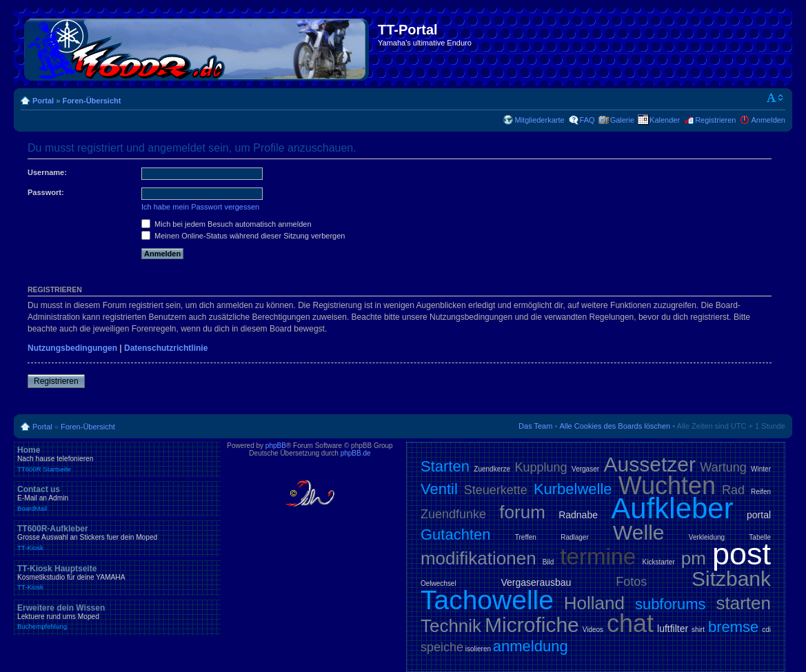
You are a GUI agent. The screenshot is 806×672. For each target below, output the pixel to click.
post (742, 554)
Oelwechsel (439, 583)
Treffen (526, 537)
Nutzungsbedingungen (72, 348)
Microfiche (532, 625)
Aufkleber (672, 508)
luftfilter (673, 629)
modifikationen (478, 558)
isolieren (478, 649)
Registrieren (715, 120)
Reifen (761, 492)
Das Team (535, 426)
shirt (698, 630)
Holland (594, 603)
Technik (451, 626)
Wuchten (667, 486)
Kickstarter (658, 562)
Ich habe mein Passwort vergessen (200, 207)
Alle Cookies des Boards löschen (615, 426)
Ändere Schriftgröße (775, 98)
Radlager (575, 537)
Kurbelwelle (573, 489)
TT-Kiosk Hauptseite (117, 578)
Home (117, 459)
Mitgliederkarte (539, 120)
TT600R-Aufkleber (117, 538)
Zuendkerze (492, 469)
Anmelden (768, 120)
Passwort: (46, 192)
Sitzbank (731, 579)
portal (759, 515)
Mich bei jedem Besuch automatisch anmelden (226, 224)
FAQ (587, 120)
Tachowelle (487, 600)
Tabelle (760, 537)
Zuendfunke (453, 514)
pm (694, 558)
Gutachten (456, 534)
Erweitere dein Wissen (117, 617)
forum (522, 512)
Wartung (723, 467)
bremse (733, 627)
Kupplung (541, 467)
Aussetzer (650, 464)
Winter (761, 469)
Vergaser (585, 469)
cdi (766, 630)
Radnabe (578, 515)
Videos (593, 630)
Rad (733, 490)
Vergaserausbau (536, 582)
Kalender (665, 120)
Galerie (622, 120)
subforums (671, 604)
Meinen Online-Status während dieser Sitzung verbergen (243, 236)
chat (630, 623)
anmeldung (531, 646)
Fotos (631, 582)
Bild (548, 562)
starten (744, 603)
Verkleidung (707, 537)
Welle (638, 532)
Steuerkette (496, 490)
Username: (47, 172)
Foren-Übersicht (91, 101)
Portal (43, 101)
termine (598, 557)
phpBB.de (356, 453)
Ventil (439, 489)
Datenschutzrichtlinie (166, 348)
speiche (442, 647)
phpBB (276, 446)
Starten (445, 466)
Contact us (117, 498)
